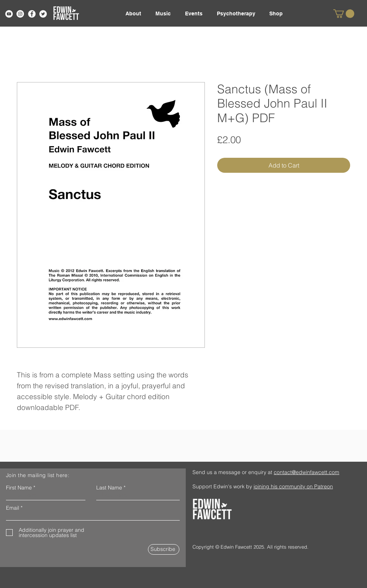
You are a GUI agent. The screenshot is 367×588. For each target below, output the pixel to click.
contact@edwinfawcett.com (307, 472)
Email (13, 508)
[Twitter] (43, 14)
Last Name (109, 488)
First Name (19, 488)
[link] (344, 14)
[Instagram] (20, 14)
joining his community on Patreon (293, 486)
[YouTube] (9, 14)
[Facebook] (32, 14)
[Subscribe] (164, 549)
